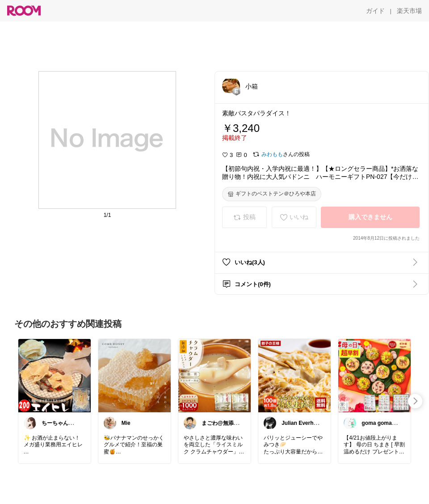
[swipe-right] (415, 401)
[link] (55, 375)
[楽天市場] (409, 11)
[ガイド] (375, 11)
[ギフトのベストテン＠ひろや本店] (272, 194)
